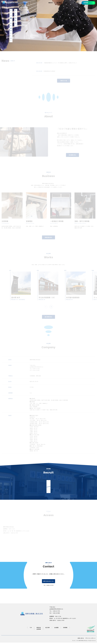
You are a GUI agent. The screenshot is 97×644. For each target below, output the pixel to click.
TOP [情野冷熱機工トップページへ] (31, 629)
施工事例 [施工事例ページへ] (59, 3)
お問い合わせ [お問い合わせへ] (76, 3)
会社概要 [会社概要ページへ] (67, 3)
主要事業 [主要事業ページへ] (39, 631)
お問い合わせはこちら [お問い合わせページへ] (48, 583)
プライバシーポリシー (91, 640)
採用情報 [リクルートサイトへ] (65, 629)
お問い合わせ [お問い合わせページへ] (81, 640)
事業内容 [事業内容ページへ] (50, 3)
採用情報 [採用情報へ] (86, 3)
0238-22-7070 (50, 587)
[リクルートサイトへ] (48, 488)
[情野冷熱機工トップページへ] (13, 4)
